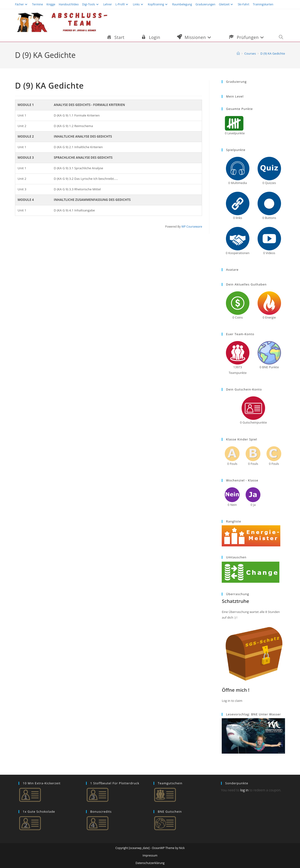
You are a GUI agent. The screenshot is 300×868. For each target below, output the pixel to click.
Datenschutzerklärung (150, 863)
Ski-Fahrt (243, 4)
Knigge (51, 4)
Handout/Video (69, 4)
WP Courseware (192, 227)
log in (244, 790)
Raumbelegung (182, 4)
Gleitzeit (227, 4)
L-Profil (122, 4)
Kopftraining (158, 4)
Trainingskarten (263, 4)
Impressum (150, 855)
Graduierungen (205, 4)
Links (139, 4)
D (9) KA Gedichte (273, 53)
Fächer (22, 4)
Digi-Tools (91, 4)
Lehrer (108, 4)
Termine (38, 4)
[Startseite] (238, 53)
